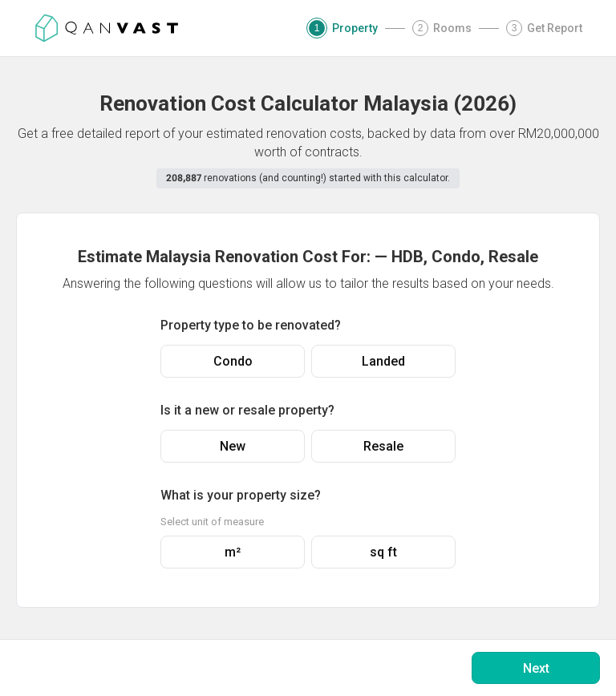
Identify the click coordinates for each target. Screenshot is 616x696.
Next (536, 668)
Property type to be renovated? (251, 325)
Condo (233, 361)
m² (233, 552)
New (233, 446)
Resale (383, 446)
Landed (383, 361)
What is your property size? (241, 495)
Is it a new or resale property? (247, 410)
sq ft (383, 552)
